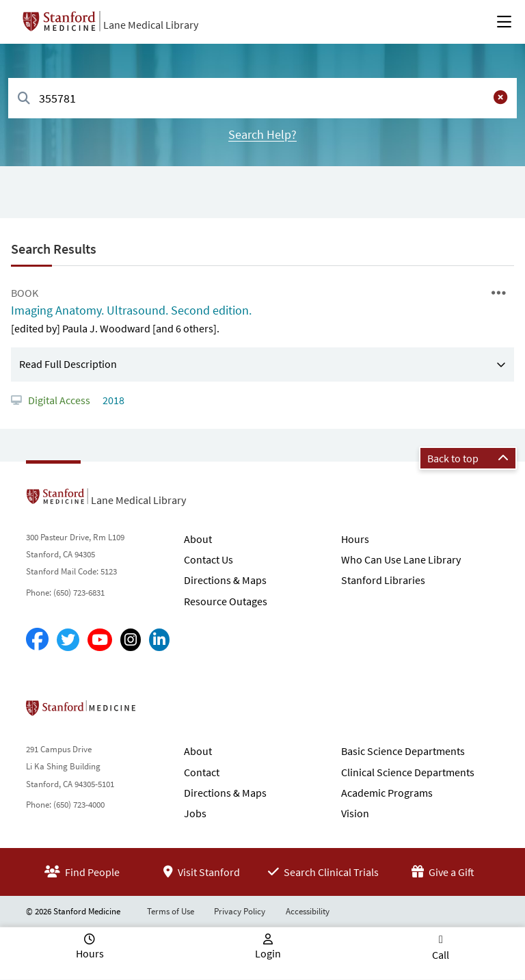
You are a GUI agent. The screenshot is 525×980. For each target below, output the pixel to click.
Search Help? (262, 134)
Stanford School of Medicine (160, 712)
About (198, 539)
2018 (112, 400)
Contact (202, 772)
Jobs (195, 813)
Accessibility (308, 911)
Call (441, 955)
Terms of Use (171, 911)
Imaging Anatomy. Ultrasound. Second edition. (131, 310)
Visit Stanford (202, 872)
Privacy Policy (240, 911)
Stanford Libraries (383, 580)
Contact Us (208, 559)
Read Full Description (68, 364)
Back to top (468, 458)
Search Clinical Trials (323, 872)
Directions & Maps (225, 580)
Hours (355, 539)
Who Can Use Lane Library (401, 559)
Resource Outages (226, 601)
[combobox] (262, 98)
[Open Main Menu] (504, 22)
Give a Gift (443, 872)
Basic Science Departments (403, 751)
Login (268, 953)
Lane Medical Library (151, 25)
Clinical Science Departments (408, 772)
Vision (355, 813)
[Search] (24, 99)
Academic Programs (387, 793)
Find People (82, 872)
